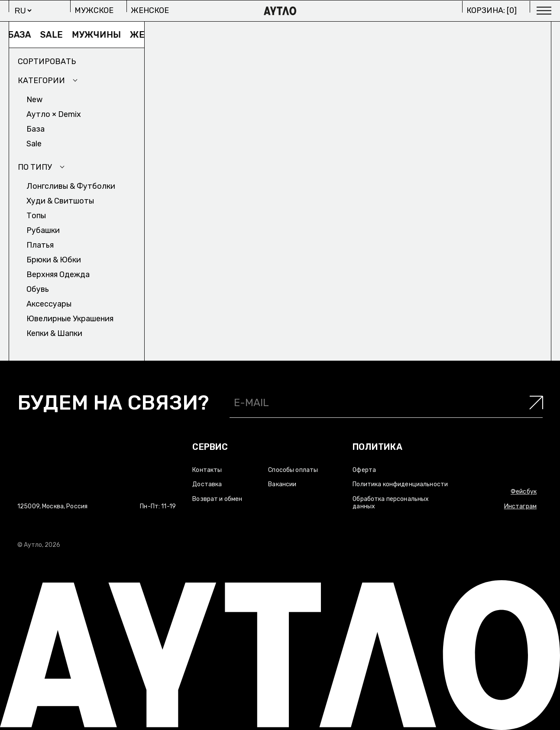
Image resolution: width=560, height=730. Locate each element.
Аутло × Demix (54, 114)
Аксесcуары (49, 304)
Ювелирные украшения (70, 319)
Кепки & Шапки (54, 333)
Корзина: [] (492, 10)
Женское (150, 10)
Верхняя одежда (58, 275)
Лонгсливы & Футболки (71, 186)
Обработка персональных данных (391, 503)
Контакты (207, 470)
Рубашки (43, 230)
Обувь (38, 289)
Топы (36, 216)
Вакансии (282, 484)
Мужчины (99, 35)
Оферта (364, 470)
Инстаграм (520, 506)
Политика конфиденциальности (400, 484)
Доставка (207, 484)
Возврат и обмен (217, 499)
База (22, 35)
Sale (54, 35)
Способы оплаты (293, 470)
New (34, 100)
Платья (40, 245)
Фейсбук (524, 492)
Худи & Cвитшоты (60, 201)
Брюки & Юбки (54, 260)
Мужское (94, 10)
